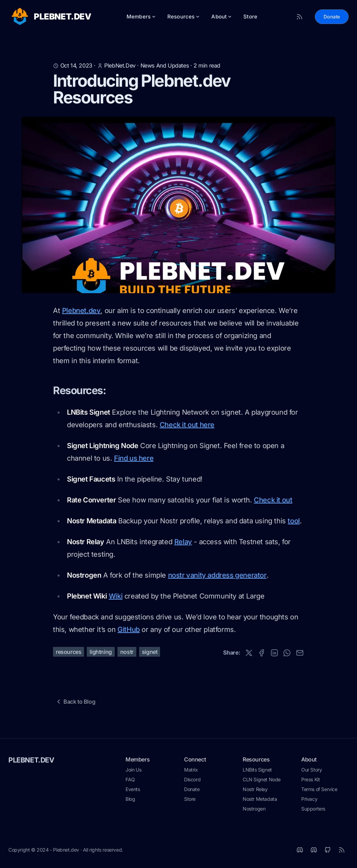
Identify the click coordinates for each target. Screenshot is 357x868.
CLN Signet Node (262, 779)
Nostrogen (254, 809)
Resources (184, 17)
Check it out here (187, 425)
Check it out (273, 500)
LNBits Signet (257, 770)
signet (150, 652)
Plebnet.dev (81, 311)
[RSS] (342, 850)
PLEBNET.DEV (31, 760)
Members (141, 17)
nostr (127, 652)
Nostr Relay (255, 789)
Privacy (309, 799)
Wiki (116, 596)
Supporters (313, 809)
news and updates (165, 65)
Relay (183, 542)
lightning (101, 652)
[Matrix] (300, 850)
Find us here (134, 458)
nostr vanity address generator (217, 575)
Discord (192, 779)
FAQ (130, 779)
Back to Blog (75, 702)
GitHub (129, 630)
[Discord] (314, 850)
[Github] (328, 850)
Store (250, 17)
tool (294, 521)
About (222, 17)
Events (133, 789)
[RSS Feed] (299, 17)
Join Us (133, 770)
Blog (130, 799)
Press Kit (310, 779)
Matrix (191, 770)
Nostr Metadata (260, 799)
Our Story (312, 770)
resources (69, 652)
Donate (332, 17)
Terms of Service (319, 789)
